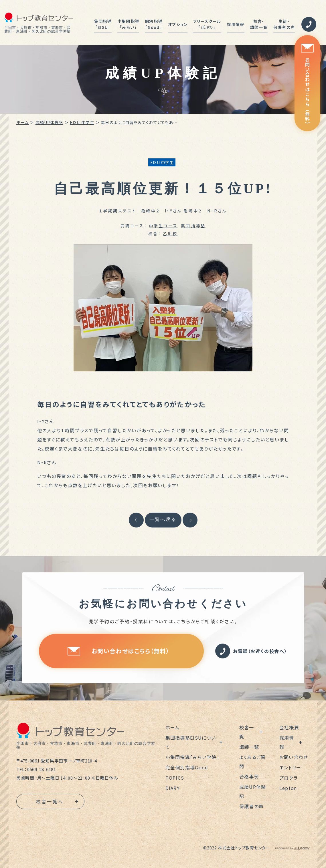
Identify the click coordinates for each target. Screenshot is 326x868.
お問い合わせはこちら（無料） (307, 85)
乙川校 (170, 234)
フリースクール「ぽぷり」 (207, 24)
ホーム (22, 122)
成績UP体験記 (49, 122)
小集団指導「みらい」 (128, 24)
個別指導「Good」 (154, 24)
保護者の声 (251, 806)
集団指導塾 (193, 226)
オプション (178, 24)
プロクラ (289, 778)
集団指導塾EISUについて (191, 742)
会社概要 (289, 727)
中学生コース (163, 226)
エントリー (290, 767)
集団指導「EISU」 (103, 24)
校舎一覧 (247, 732)
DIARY (173, 788)
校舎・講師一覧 (259, 24)
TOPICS (175, 778)
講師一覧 (249, 747)
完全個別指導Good (187, 767)
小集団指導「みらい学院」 (192, 757)
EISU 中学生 (82, 122)
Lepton (288, 788)
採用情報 (236, 24)
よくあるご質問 (253, 762)
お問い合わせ (294, 757)
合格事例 (249, 777)
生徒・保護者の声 (284, 24)
